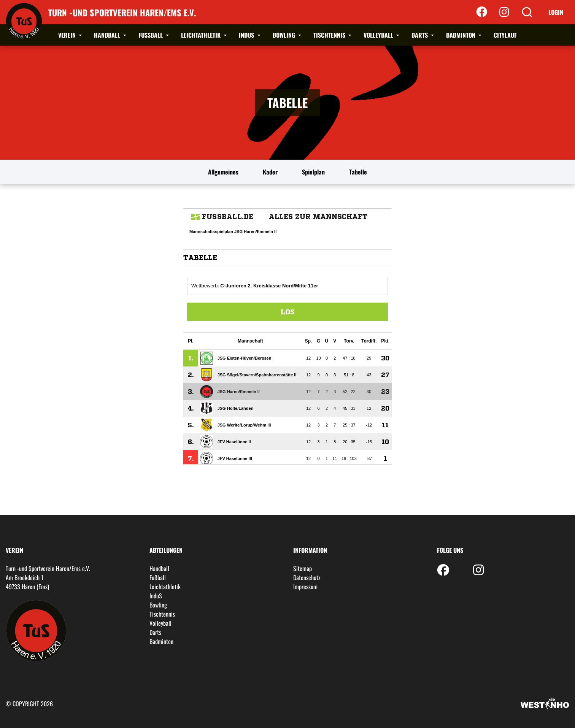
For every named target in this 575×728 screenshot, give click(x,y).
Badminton (461, 35)
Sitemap (303, 568)
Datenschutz (307, 577)
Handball (108, 35)
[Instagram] (504, 12)
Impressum (305, 587)
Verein (68, 35)
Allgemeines (223, 172)
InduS (247, 35)
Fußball (151, 35)
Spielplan (313, 172)
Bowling (285, 35)
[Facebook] (482, 12)
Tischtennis (330, 35)
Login (556, 12)
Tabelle (358, 172)
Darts (420, 35)
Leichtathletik (202, 35)
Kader (270, 172)
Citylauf (505, 35)
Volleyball (379, 35)
